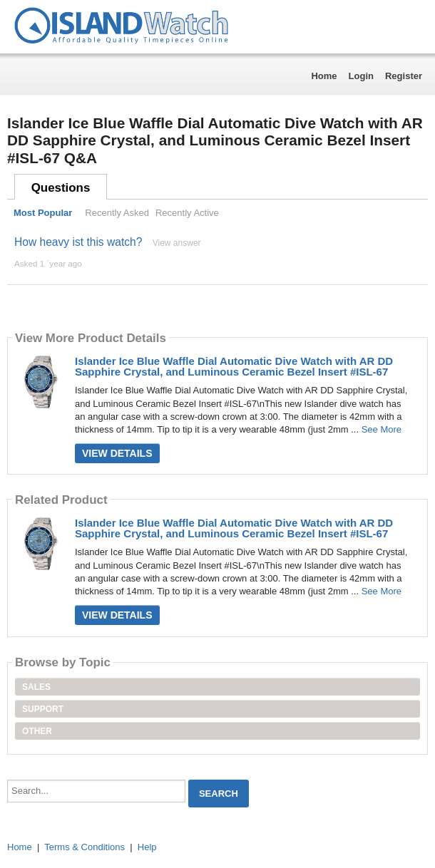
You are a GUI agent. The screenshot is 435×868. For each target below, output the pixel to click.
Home (324, 76)
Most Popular (43, 213)
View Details (117, 453)
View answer (177, 243)
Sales (36, 687)
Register (404, 76)
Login (361, 76)
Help (147, 847)
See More (382, 429)
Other (37, 731)
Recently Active (187, 213)
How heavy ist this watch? (78, 242)
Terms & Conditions (85, 847)
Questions (61, 188)
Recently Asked (117, 213)
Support (43, 709)
